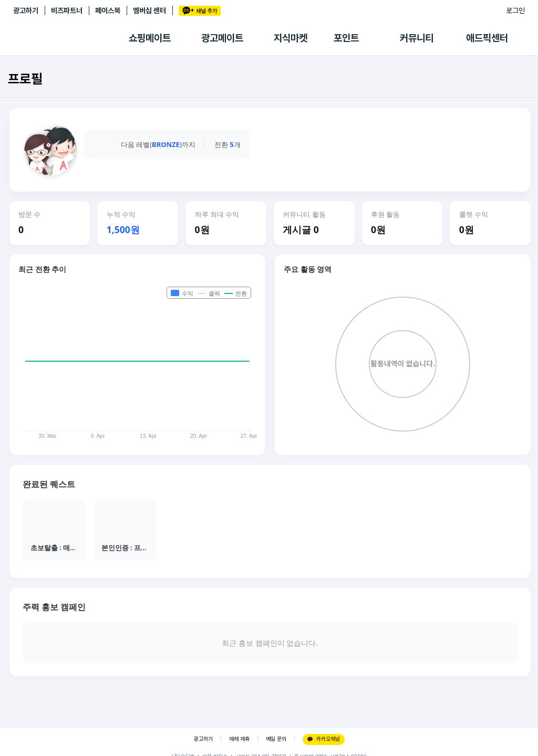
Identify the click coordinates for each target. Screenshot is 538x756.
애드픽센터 (487, 38)
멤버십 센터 (149, 10)
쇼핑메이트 (150, 38)
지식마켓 (291, 38)
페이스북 (108, 10)
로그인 (515, 10)
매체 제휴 (239, 739)
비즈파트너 (67, 10)
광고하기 (26, 10)
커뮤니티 (417, 38)
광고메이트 (222, 38)
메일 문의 (276, 739)
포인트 (346, 38)
